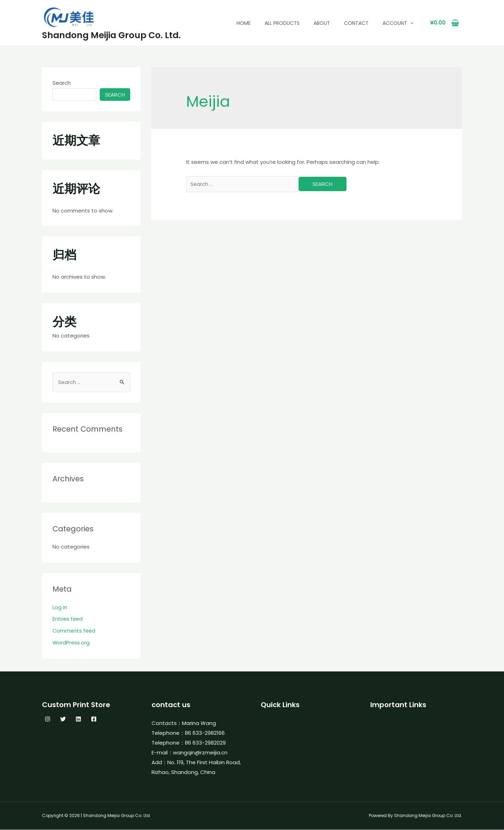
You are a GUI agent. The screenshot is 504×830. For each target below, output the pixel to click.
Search (62, 83)
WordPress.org (71, 643)
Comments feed (75, 631)
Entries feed (68, 619)
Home (244, 23)
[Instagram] (48, 719)
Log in (60, 608)
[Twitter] (63, 719)
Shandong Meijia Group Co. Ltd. (111, 35)
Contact (356, 23)
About (322, 23)
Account (398, 23)
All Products (282, 23)
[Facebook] (94, 719)
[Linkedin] (78, 719)
